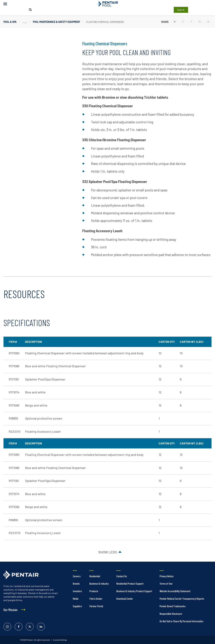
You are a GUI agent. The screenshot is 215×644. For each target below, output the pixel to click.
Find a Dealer (96, 599)
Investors (77, 591)
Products (94, 591)
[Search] (30, 10)
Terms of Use (166, 583)
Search (181, 10)
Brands (76, 583)
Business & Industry (99, 583)
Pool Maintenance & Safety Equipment (57, 22)
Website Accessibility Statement (175, 591)
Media (76, 599)
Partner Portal (96, 606)
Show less (108, 552)
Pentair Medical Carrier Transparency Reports (182, 599)
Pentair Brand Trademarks (172, 606)
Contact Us (122, 576)
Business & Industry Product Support (134, 591)
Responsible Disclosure (171, 614)
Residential (95, 576)
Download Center (125, 599)
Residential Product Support (130, 583)
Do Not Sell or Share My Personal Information (181, 621)
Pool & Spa (10, 22)
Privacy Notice (167, 576)
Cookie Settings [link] (60, 640)
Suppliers (77, 606)
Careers (77, 576)
